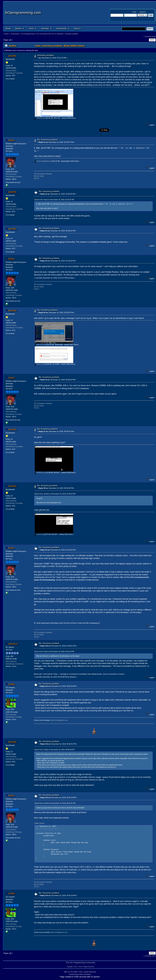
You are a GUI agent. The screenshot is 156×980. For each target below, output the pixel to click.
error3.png (39, 534)
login (134, 12)
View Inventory (11, 71)
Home (8, 28)
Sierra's (77, 28)
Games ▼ (20, 28)
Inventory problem (46, 55)
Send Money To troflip (14, 717)
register (142, 12)
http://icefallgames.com (59, 720)
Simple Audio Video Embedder (80, 974)
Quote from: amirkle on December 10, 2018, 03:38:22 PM (55, 494)
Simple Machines (90, 972)
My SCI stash (39, 176)
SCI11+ (37, 178)
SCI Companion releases (43, 174)
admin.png (39, 364)
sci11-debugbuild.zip (43, 161)
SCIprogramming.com (23, 13)
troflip (12, 684)
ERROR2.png (41, 473)
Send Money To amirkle (14, 73)
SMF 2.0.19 (68, 972)
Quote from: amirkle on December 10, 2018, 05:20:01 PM (55, 803)
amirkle (12, 56)
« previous (148, 36)
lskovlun (13, 644)
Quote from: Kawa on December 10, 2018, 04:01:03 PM (54, 652)
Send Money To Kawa (14, 177)
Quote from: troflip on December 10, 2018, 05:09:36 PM (54, 750)
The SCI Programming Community (81, 963)
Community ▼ (63, 28)
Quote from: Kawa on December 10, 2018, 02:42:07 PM (54, 200)
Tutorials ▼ (46, 28)
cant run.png (40, 345)
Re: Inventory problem (47, 140)
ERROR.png (40, 118)
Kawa (11, 140)
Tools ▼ (33, 28)
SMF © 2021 (78, 972)
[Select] (42, 823)
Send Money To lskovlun (15, 664)
